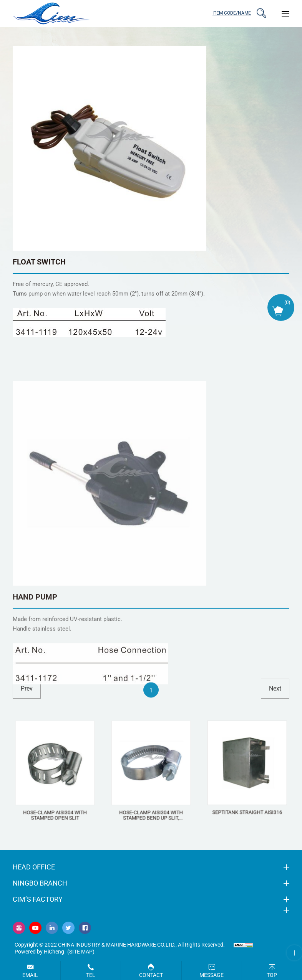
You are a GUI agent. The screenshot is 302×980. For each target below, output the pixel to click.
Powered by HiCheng (39, 952)
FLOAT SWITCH (39, 262)
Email (30, 975)
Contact (151, 975)
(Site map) (81, 952)
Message (212, 975)
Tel (91, 975)
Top (272, 975)
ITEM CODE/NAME (232, 13)
